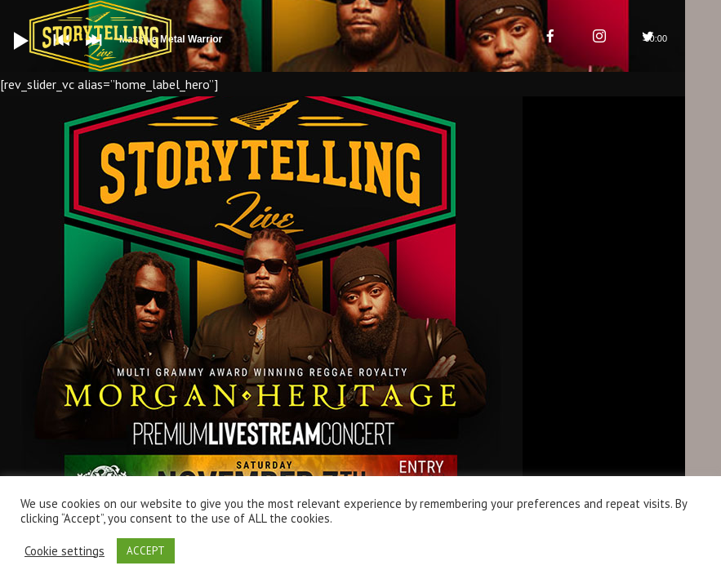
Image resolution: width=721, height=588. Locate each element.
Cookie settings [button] (65, 551)
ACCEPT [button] (146, 551)
